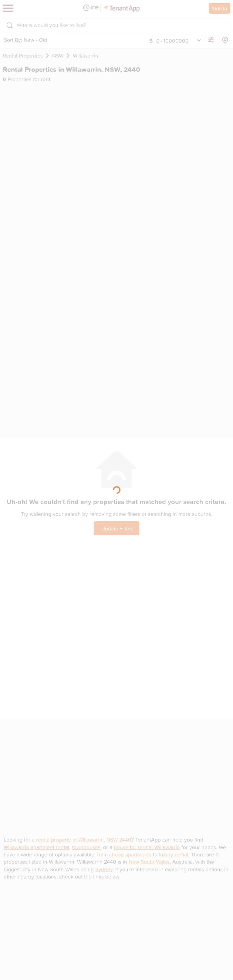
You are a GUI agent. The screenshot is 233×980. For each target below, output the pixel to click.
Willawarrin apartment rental (36, 847)
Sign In (219, 8)
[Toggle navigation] (8, 8)
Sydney (104, 869)
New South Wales (149, 862)
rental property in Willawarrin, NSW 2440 (84, 840)
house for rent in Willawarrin (147, 847)
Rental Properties (23, 56)
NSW (58, 56)
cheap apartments (130, 854)
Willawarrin (86, 56)
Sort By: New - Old (25, 40)
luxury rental (174, 854)
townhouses (86, 847)
